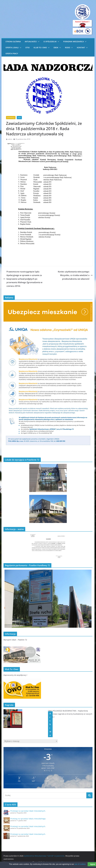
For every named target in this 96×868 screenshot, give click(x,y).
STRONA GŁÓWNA (13, 42)
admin (10, 139)
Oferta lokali (12, 48)
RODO (68, 48)
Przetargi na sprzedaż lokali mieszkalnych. (28, 811)
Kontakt (81, 48)
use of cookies (80, 866)
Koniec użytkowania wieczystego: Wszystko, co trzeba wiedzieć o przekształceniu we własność (75, 275)
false (48, 786)
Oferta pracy (12, 53)
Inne (19, 118)
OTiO (27, 48)
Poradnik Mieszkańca (73, 42)
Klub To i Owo (40, 48)
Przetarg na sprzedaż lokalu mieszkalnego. (28, 819)
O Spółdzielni (50, 42)
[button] (38, 42)
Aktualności (31, 42)
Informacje (11, 118)
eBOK (56, 48)
